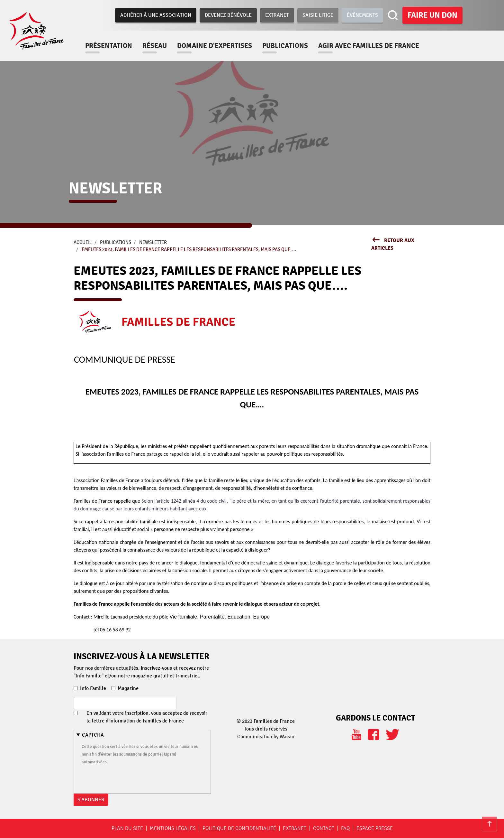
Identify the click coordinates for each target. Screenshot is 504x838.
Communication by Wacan (266, 737)
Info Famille (93, 688)
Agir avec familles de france (373, 46)
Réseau (158, 46)
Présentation (113, 46)
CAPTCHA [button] (93, 735)
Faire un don (432, 15)
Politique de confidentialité (239, 828)
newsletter (153, 242)
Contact (324, 828)
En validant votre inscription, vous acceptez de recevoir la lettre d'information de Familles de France (147, 717)
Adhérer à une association (156, 15)
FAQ (345, 828)
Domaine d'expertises (218, 46)
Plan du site (127, 828)
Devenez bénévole (228, 15)
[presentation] (130, 778)
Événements (362, 15)
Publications (289, 46)
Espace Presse (375, 828)
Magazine (128, 688)
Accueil (83, 242)
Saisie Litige (318, 15)
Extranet (277, 15)
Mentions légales (173, 828)
